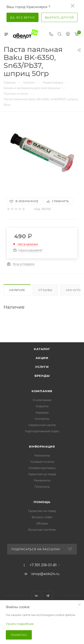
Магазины (42, 455)
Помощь (42, 502)
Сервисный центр (42, 425)
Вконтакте (36, 596)
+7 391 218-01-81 (43, 565)
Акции (42, 358)
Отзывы (45, 290)
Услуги (42, 367)
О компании (42, 400)
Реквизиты (42, 480)
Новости (42, 406)
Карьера (42, 412)
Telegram (48, 596)
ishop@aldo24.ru (45, 574)
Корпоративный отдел (42, 431)
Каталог (42, 349)
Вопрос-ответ (42, 517)
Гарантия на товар (42, 474)
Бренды (42, 376)
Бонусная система (42, 530)
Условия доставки (42, 468)
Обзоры (42, 523)
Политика (42, 487)
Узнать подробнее (20, 624)
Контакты (42, 419)
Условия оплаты (42, 462)
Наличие (17, 290)
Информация (42, 446)
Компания (42, 391)
